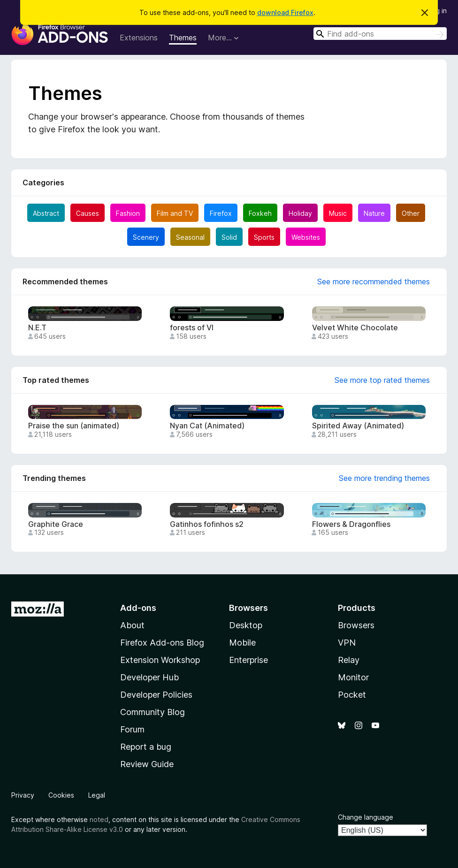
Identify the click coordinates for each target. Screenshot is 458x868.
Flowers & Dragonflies (351, 524)
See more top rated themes (382, 380)
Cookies (61, 795)
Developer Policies (156, 695)
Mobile (242, 643)
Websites (306, 237)
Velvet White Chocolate (355, 328)
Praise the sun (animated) (74, 426)
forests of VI (192, 328)
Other (411, 213)
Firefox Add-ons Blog (162, 643)
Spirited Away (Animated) (358, 426)
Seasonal (190, 237)
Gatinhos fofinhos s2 (207, 524)
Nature (374, 213)
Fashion (128, 213)
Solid (229, 237)
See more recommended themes (374, 282)
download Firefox (285, 12)
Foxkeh (260, 213)
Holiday (300, 213)
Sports (264, 237)
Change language (366, 817)
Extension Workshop (160, 660)
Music (338, 213)
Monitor (353, 677)
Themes (183, 38)
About (132, 625)
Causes (88, 213)
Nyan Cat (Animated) (207, 426)
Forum (132, 729)
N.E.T (37, 328)
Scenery (146, 237)
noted (99, 819)
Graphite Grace (56, 524)
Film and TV (175, 213)
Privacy (23, 795)
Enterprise (248, 660)
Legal (97, 795)
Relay (349, 660)
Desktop (246, 625)
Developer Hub (149, 677)
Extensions (139, 38)
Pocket (352, 695)
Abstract (46, 213)
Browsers (356, 625)
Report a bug (146, 747)
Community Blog (153, 712)
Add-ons (138, 608)
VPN (347, 643)
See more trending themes (384, 478)
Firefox (221, 213)
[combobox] (380, 34)
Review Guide (147, 764)
